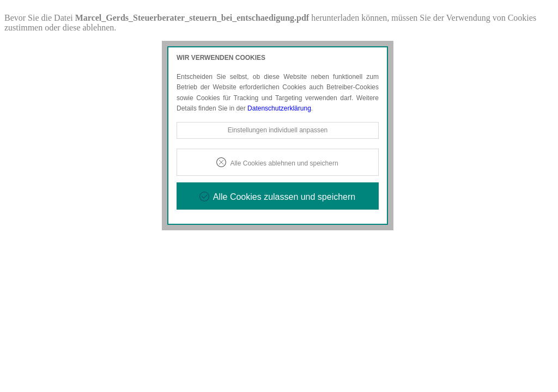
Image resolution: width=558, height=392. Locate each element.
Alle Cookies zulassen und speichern (284, 197)
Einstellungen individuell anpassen (278, 130)
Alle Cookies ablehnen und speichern (284, 163)
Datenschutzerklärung (279, 108)
